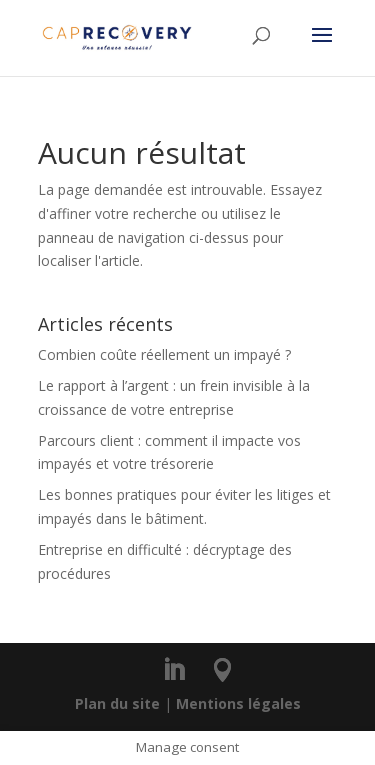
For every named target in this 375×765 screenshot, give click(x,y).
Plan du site (117, 703)
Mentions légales (238, 703)
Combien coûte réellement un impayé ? (164, 354)
